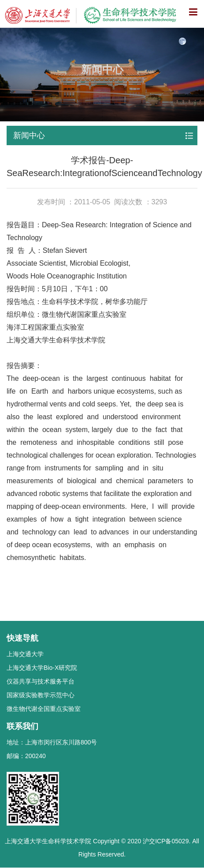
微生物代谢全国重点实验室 (44, 709)
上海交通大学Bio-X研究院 (42, 668)
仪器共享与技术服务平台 (41, 681)
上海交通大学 (25, 654)
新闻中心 (29, 135)
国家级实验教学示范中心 (41, 695)
